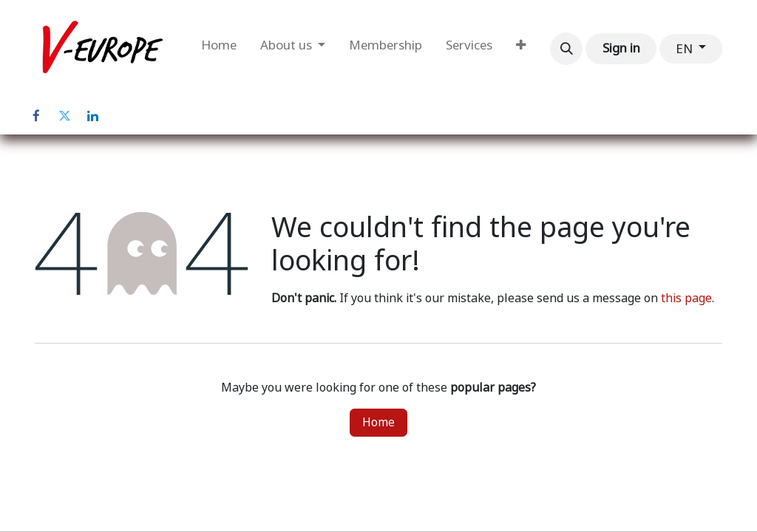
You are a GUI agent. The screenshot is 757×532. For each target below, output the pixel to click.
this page (686, 298)
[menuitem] (219, 49)
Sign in (621, 48)
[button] (566, 49)
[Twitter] (64, 116)
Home (378, 422)
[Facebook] (36, 116)
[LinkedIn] (92, 116)
